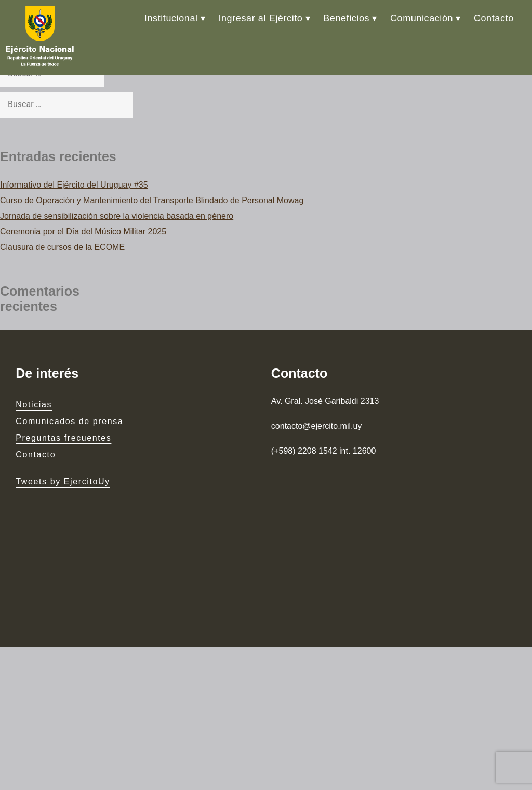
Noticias (34, 405)
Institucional (171, 19)
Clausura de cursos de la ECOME (62, 247)
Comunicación (422, 19)
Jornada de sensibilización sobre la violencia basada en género (117, 216)
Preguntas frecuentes (63, 438)
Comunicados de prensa (69, 422)
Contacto (494, 19)
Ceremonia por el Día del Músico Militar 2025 (83, 232)
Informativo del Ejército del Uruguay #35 (74, 185)
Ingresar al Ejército (260, 19)
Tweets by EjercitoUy (63, 482)
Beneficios (346, 19)
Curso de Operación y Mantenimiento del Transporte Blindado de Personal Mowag (152, 200)
